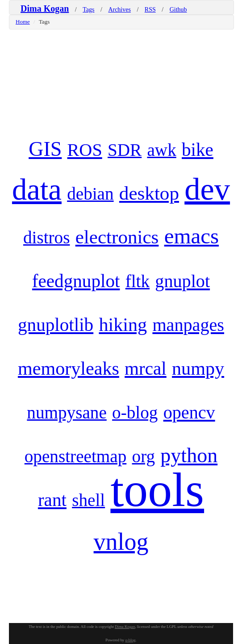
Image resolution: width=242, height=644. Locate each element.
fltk (138, 281)
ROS (85, 150)
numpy (198, 368)
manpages (188, 325)
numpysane (67, 412)
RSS (150, 10)
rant (52, 500)
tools (157, 490)
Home (23, 22)
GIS (45, 149)
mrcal (146, 368)
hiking (123, 324)
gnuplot (182, 281)
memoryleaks (69, 368)
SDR (125, 150)
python (189, 455)
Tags (88, 10)
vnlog (121, 542)
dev (207, 189)
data (37, 190)
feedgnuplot (76, 281)
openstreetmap (76, 456)
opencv (189, 412)
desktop (149, 193)
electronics (117, 237)
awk (161, 150)
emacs (192, 236)
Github (178, 10)
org (144, 456)
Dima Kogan (45, 8)
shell (88, 500)
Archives (119, 10)
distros (47, 237)
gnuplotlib (56, 325)
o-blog (135, 412)
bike (198, 150)
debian (90, 194)
